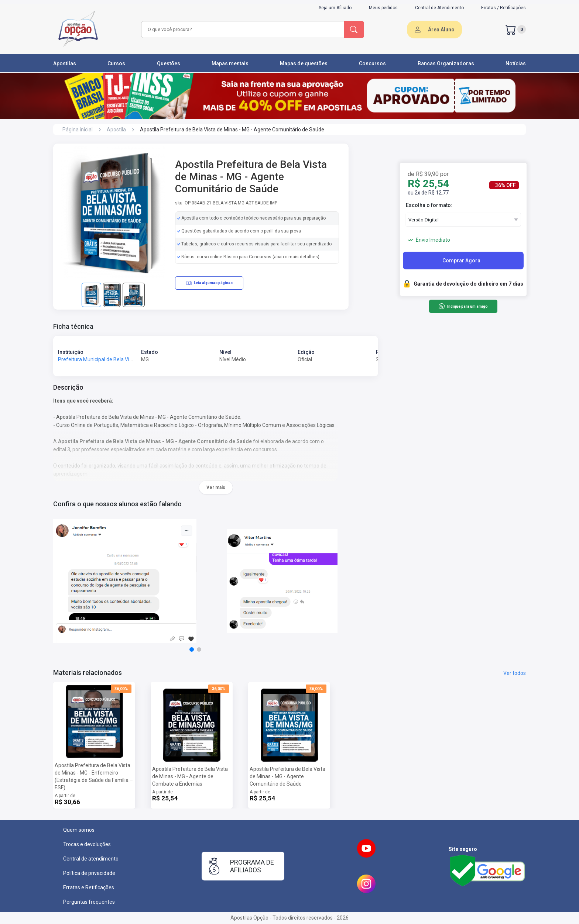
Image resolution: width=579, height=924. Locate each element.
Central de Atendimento (439, 8)
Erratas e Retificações (89, 887)
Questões (169, 63)
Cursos (116, 63)
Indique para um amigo (463, 306)
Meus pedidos (383, 8)
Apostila (116, 130)
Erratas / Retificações (503, 8)
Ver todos (515, 673)
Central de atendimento (91, 859)
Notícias (516, 63)
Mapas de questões (304, 63)
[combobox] (241, 30)
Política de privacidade (89, 873)
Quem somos (79, 830)
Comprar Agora (461, 261)
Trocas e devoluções (87, 844)
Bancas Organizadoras (446, 63)
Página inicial (78, 130)
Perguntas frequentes (89, 902)
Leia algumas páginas (209, 283)
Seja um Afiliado (335, 8)
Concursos (372, 63)
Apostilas (65, 63)
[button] (192, 649)
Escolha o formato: (429, 205)
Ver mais (216, 487)
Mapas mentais (230, 63)
